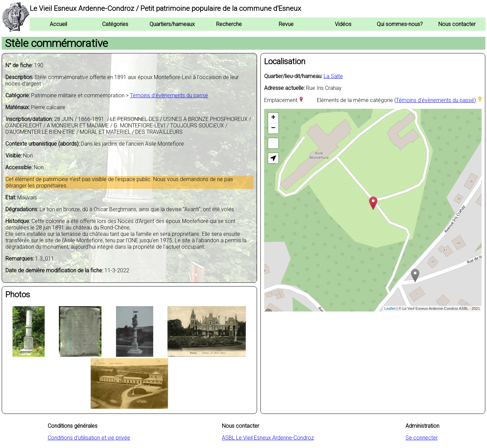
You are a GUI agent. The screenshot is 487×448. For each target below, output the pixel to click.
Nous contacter (457, 24)
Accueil (58, 24)
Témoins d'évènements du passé (169, 95)
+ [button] (273, 118)
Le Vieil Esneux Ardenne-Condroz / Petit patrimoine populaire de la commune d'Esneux (165, 8)
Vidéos (343, 24)
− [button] (273, 128)
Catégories (115, 24)
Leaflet (390, 308)
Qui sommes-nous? (400, 24)
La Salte (333, 76)
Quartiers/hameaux (172, 24)
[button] (273, 158)
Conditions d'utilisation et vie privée (89, 438)
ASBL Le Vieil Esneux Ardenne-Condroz (268, 438)
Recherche (229, 24)
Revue (286, 24)
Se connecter (422, 438)
